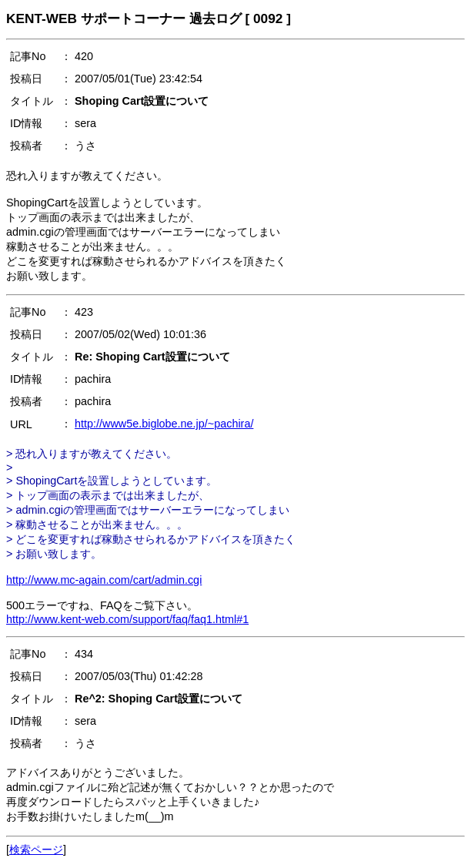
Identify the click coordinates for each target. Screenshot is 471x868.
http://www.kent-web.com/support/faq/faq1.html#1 (127, 619)
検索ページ (36, 850)
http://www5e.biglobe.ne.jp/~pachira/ (164, 424)
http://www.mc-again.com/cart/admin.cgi (104, 580)
